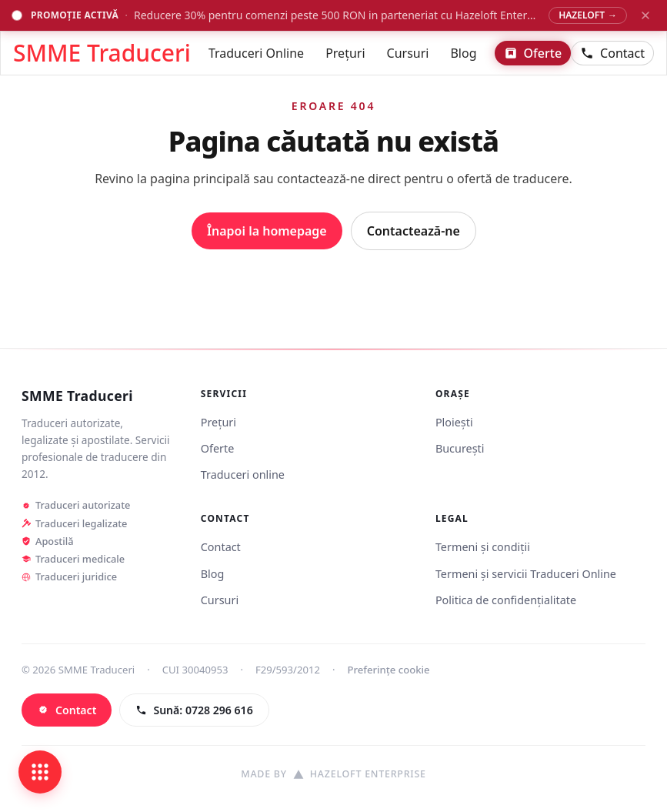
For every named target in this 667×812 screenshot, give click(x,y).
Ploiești (454, 422)
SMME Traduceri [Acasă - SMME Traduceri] (102, 53)
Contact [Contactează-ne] (612, 53)
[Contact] (67, 710)
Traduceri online (243, 475)
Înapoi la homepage (267, 231)
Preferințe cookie (389, 670)
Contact (221, 547)
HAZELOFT (588, 15)
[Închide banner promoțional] (645, 15)
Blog (463, 53)
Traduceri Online (256, 53)
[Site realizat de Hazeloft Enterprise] (333, 775)
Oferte (218, 448)
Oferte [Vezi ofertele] (533, 53)
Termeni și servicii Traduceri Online (526, 574)
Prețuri (345, 53)
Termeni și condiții (483, 547)
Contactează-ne (414, 231)
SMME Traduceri (77, 396)
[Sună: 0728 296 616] (194, 710)
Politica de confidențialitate (506, 600)
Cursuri (408, 53)
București (460, 448)
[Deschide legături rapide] (40, 772)
